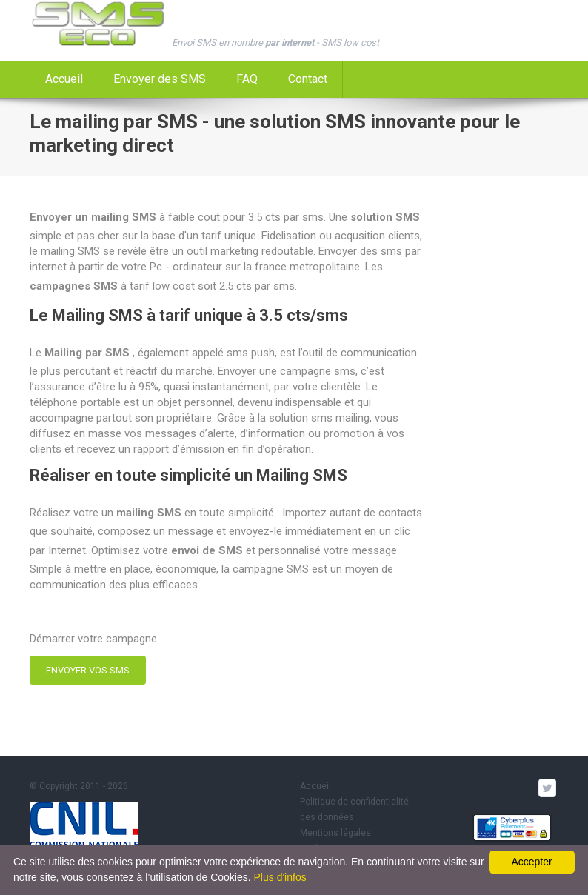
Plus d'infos (280, 877)
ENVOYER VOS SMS (88, 670)
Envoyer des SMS (160, 79)
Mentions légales (335, 833)
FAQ (247, 79)
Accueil (64, 79)
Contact (308, 79)
